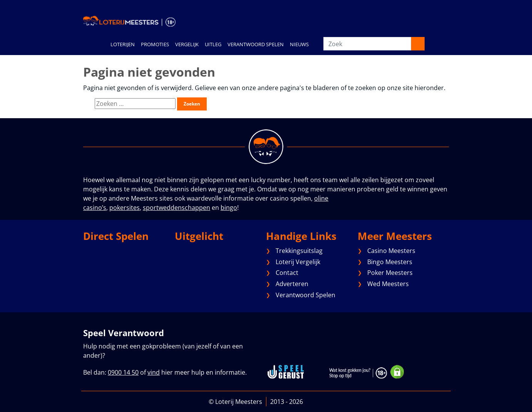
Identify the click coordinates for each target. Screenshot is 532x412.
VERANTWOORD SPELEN (256, 44)
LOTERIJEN (123, 44)
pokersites (125, 208)
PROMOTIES (155, 44)
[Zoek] (367, 44)
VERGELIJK (187, 44)
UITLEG (213, 44)
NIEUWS (299, 44)
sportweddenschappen (176, 208)
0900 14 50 (123, 372)
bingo (229, 208)
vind (154, 372)
